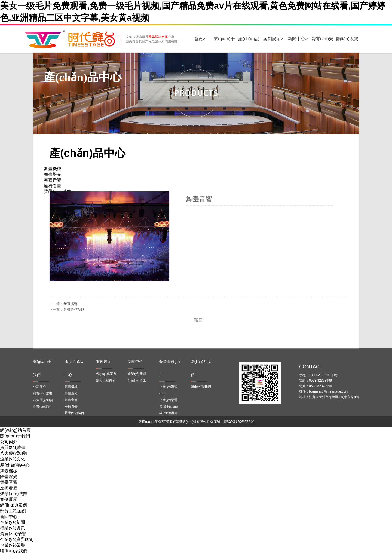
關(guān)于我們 (15, 436)
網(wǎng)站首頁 (15, 430)
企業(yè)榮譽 (168, 400)
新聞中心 (9, 517)
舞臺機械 (71, 387)
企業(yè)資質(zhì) (168, 390)
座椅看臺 (71, 406)
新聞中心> (298, 39)
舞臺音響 (71, 400)
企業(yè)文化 (42, 406)
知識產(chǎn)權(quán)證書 (169, 410)
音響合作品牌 (74, 309)
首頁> (200, 39)
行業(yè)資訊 (137, 380)
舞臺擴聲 (71, 304)
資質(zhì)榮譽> (322, 45)
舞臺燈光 (71, 393)
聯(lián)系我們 (201, 387)
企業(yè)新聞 (137, 374)
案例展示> (273, 39)
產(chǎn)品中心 (15, 465)
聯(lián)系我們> (347, 45)
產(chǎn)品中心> (249, 45)
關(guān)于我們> (224, 45)
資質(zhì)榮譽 (13, 534)
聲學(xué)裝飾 (74, 413)
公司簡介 (39, 387)
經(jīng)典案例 (106, 374)
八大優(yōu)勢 (43, 400)
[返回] (199, 320)
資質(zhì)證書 (43, 393)
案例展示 (9, 499)
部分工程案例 (106, 380)
